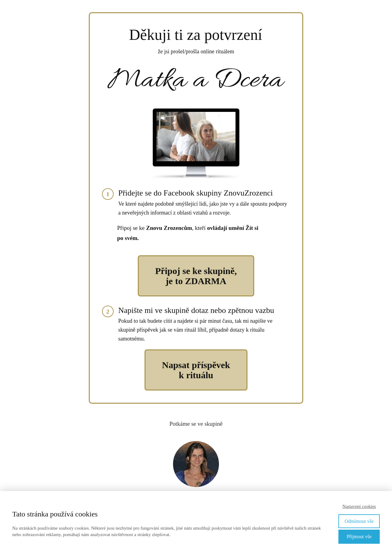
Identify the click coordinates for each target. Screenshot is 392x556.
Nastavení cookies (359, 506)
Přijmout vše (359, 537)
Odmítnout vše (359, 521)
